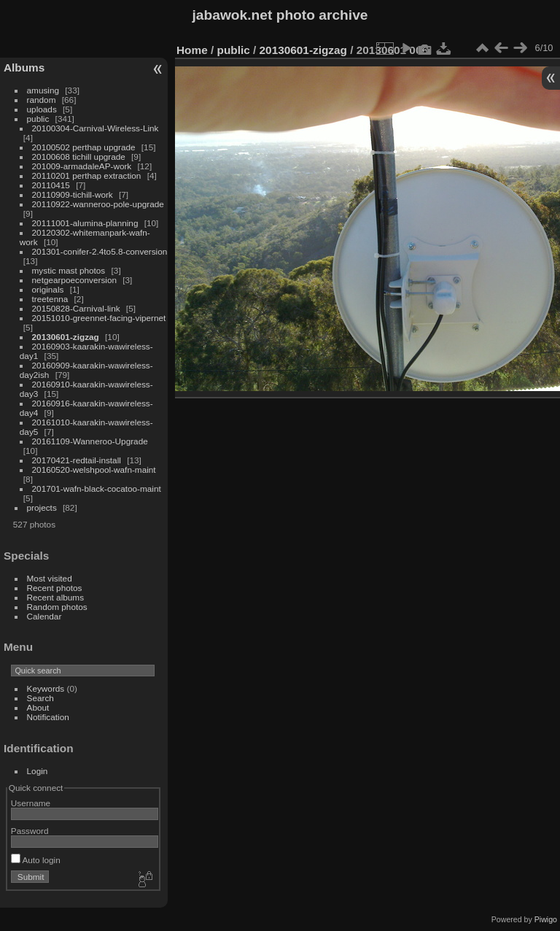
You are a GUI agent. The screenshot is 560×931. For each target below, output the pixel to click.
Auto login (36, 860)
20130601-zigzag (66, 337)
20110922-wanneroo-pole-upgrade (98, 204)
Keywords (46, 688)
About (38, 707)
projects (42, 507)
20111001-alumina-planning (85, 223)
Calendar (44, 616)
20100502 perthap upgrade (84, 147)
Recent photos (55, 588)
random (42, 100)
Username (31, 803)
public (38, 119)
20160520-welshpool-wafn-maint (94, 470)
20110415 (51, 185)
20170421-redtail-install (77, 460)
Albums (24, 67)
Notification (48, 717)
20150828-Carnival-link (76, 308)
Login (38, 771)
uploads (42, 109)
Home (192, 50)
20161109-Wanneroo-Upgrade (90, 441)
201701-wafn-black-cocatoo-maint (97, 488)
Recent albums (55, 597)
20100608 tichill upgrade (79, 157)
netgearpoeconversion (74, 280)
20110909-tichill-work (73, 194)
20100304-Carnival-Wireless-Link (96, 128)
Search (40, 698)
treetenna (50, 299)
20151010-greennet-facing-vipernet (99, 318)
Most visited (50, 578)
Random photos (57, 607)
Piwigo (546, 919)
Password (30, 831)
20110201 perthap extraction (87, 175)
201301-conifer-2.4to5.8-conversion (100, 251)
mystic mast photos (69, 270)
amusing (43, 90)
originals (48, 289)
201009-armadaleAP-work (82, 166)
